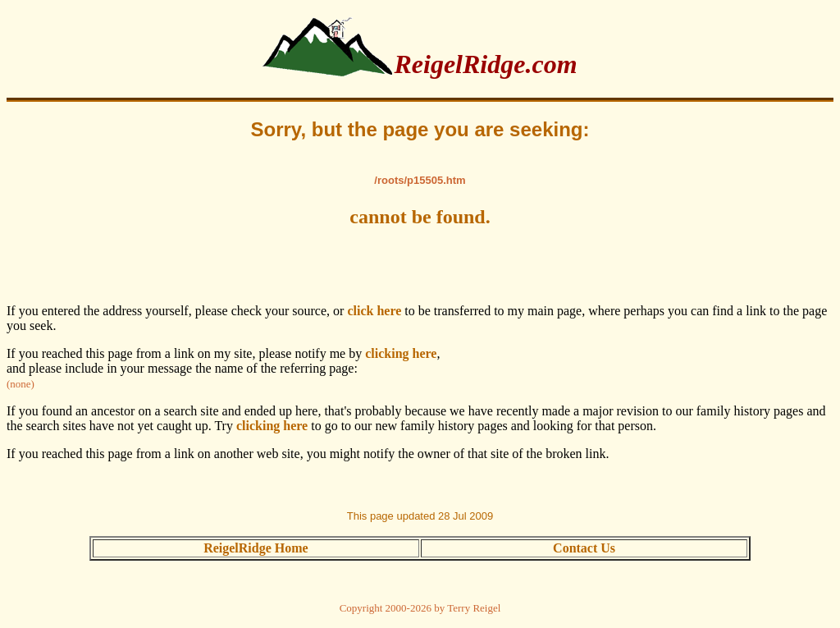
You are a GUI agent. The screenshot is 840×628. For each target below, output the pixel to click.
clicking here (401, 353)
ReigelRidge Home (256, 548)
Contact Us (584, 548)
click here (374, 311)
